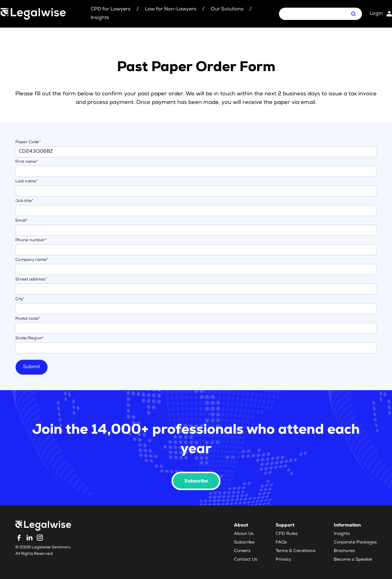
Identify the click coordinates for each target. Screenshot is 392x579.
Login (376, 14)
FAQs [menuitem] (281, 543)
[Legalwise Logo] (33, 14)
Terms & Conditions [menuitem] (296, 551)
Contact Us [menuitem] (246, 560)
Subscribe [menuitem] (244, 543)
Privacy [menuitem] (283, 560)
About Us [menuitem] (244, 534)
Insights (100, 18)
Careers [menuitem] (242, 551)
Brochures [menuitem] (344, 551)
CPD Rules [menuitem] (287, 534)
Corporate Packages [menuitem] (355, 543)
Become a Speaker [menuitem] (353, 560)
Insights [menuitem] (342, 534)
